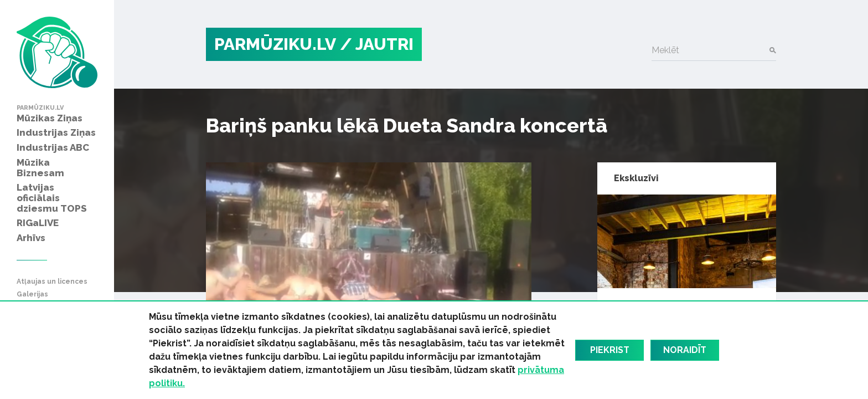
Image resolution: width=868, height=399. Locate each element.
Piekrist (610, 350)
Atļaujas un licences (52, 282)
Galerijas (32, 295)
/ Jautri (377, 44)
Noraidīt (685, 350)
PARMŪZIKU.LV (275, 44)
